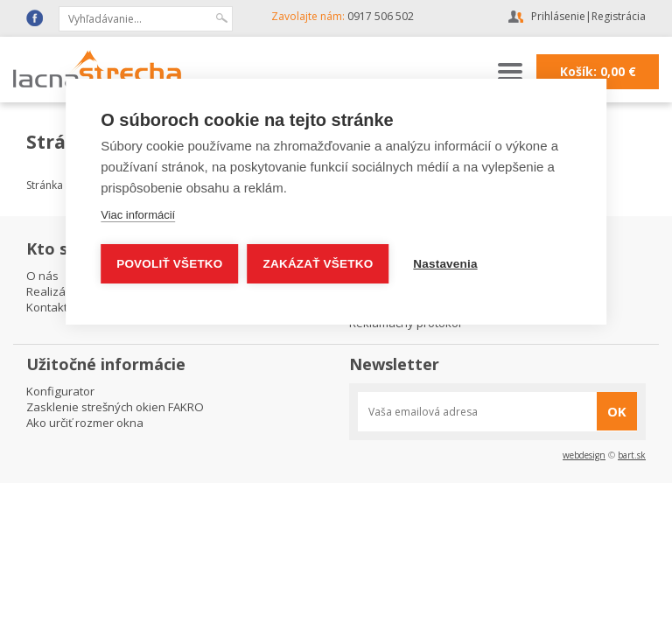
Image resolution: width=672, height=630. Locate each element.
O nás (42, 276)
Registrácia (619, 16)
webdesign (584, 455)
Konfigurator (60, 391)
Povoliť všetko (169, 264)
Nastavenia (445, 264)
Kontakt (47, 307)
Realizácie (53, 291)
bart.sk (632, 455)
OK (617, 411)
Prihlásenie (558, 16)
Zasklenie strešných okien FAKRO (115, 407)
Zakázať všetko (318, 264)
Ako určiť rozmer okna (85, 423)
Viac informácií (138, 215)
